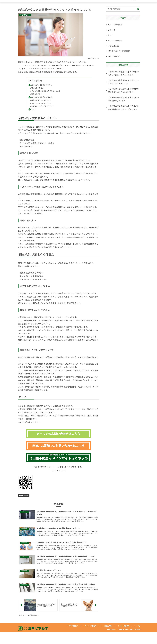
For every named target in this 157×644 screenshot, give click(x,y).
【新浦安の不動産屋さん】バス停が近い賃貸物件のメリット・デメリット (123, 108)
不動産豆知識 (113, 46)
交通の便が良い (37, 94)
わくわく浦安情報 (115, 40)
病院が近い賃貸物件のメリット (43, 85)
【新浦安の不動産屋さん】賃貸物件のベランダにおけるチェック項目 (123, 73)
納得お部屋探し (24, 495)
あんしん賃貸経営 (115, 25)
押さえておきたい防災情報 (119, 51)
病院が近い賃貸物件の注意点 (42, 97)
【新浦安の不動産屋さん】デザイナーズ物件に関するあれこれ (123, 82)
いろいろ (111, 30)
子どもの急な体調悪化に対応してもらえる (46, 91)
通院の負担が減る (37, 88)
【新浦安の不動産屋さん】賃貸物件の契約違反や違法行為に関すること (123, 90)
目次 (32, 80)
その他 (111, 35)
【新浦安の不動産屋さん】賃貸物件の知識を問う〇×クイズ (123, 99)
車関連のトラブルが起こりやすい (43, 106)
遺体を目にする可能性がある (41, 103)
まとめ (34, 109)
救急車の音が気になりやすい (41, 100)
